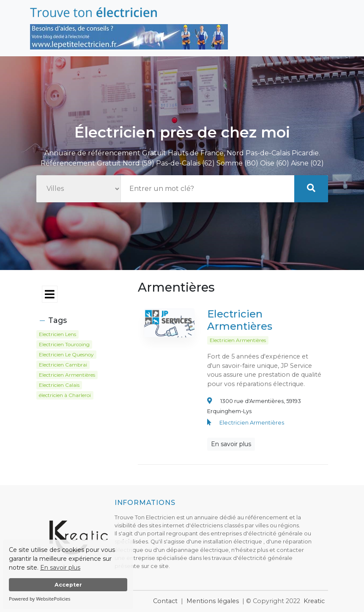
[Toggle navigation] (81, 294)
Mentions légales (213, 601)
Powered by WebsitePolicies (40, 599)
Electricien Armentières (240, 323)
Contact (165, 601)
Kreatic (314, 601)
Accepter (68, 585)
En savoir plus (60, 568)
